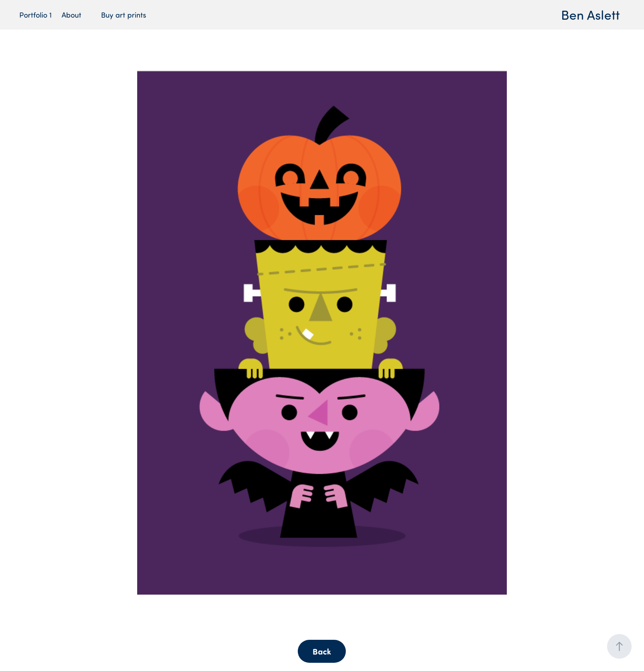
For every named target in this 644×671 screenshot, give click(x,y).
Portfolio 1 (36, 15)
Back (322, 651)
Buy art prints (124, 15)
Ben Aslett (590, 15)
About (71, 15)
